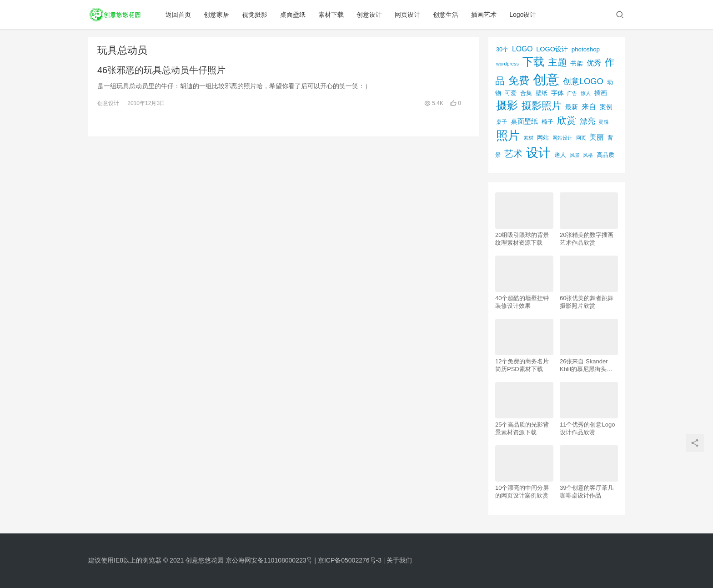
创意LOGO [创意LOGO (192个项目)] (583, 81)
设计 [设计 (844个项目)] (538, 153)
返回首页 (179, 15)
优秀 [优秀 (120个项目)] (594, 63)
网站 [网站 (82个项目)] (543, 138)
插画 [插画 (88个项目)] (601, 93)
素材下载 (331, 15)
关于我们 (399, 560)
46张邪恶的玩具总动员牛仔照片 (161, 70)
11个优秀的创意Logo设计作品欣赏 (587, 428)
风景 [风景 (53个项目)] (575, 155)
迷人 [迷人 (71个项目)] (560, 155)
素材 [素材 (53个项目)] (528, 138)
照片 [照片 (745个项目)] (508, 136)
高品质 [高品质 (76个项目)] (605, 155)
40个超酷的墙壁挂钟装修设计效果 (522, 302)
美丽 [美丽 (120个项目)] (597, 137)
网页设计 (408, 15)
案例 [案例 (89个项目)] (606, 107)
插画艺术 (484, 15)
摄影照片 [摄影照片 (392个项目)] (542, 106)
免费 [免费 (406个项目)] (519, 80)
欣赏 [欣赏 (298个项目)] (567, 120)
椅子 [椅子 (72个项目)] (547, 122)
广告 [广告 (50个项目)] (572, 93)
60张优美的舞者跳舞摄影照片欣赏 (587, 302)
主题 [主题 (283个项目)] (557, 62)
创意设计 (370, 15)
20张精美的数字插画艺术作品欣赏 (587, 239)
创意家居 (217, 15)
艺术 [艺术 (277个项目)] (513, 154)
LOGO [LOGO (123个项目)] (522, 49)
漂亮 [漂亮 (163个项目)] (587, 121)
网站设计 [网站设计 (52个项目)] (562, 138)
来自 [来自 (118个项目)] (589, 107)
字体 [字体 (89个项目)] (557, 93)
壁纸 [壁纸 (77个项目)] (542, 93)
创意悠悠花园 (205, 560)
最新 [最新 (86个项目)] (572, 107)
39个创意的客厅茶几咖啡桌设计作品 (587, 492)
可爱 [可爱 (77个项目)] (511, 93)
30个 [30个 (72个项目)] (502, 50)
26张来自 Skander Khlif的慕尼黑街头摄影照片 (586, 365)
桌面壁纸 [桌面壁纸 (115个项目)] (524, 121)
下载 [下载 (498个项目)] (533, 62)
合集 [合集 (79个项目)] (526, 93)
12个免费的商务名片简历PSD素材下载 (522, 365)
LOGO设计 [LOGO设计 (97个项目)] (552, 49)
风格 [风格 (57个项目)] (588, 155)
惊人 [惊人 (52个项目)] (586, 93)
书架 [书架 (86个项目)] (577, 63)
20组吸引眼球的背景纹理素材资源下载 (522, 239)
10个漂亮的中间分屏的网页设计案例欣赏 (522, 492)
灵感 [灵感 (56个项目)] (603, 122)
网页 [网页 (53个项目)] (581, 138)
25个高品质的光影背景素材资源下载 (522, 428)
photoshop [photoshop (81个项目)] (586, 49)
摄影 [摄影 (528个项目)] (507, 105)
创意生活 (446, 15)
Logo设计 (523, 15)
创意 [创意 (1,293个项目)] (546, 79)
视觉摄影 (255, 15)
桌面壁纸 (293, 15)
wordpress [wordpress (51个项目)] (507, 64)
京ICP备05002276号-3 (350, 560)
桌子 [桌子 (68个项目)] (502, 122)
